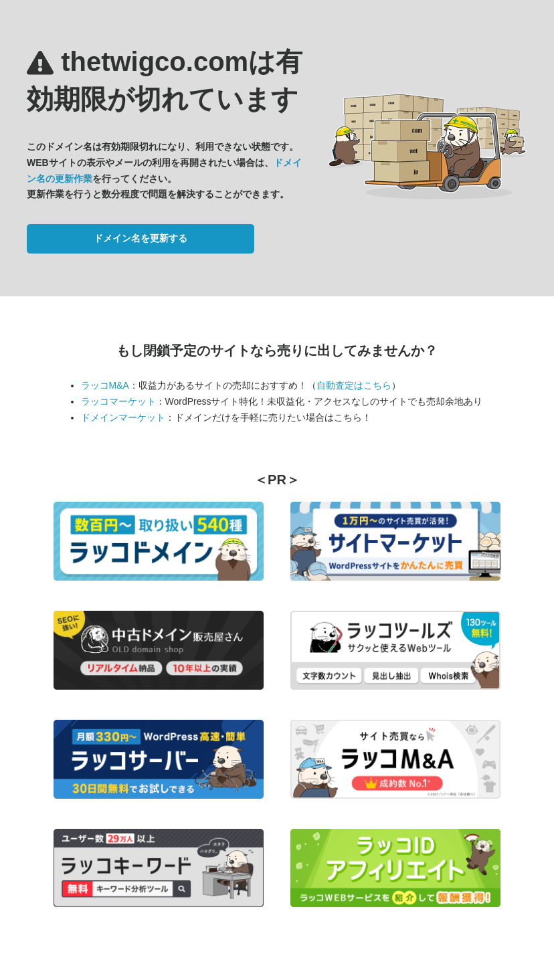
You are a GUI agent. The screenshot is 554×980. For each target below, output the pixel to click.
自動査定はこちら (354, 385)
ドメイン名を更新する (141, 238)
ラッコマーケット (118, 401)
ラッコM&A (105, 385)
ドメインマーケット (123, 417)
